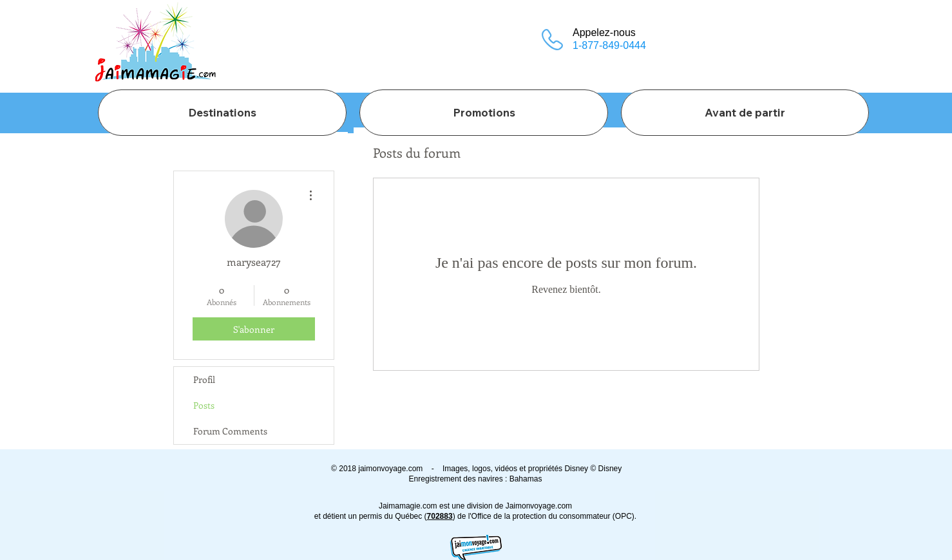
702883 (440, 516)
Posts (204, 405)
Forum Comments (230, 431)
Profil (204, 379)
